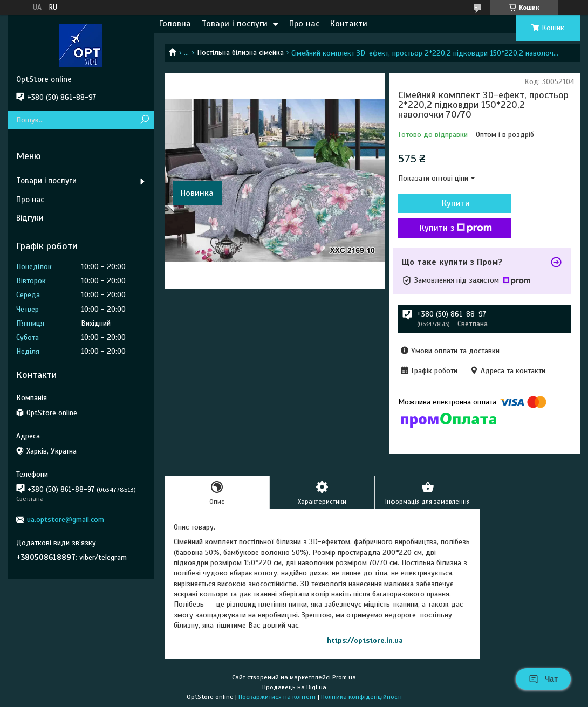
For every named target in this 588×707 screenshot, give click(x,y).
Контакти (349, 24)
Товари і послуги (235, 24)
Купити (456, 203)
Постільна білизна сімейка (240, 53)
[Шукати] (144, 120)
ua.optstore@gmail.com (66, 520)
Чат (543, 679)
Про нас (304, 24)
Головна (175, 24)
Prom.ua (344, 677)
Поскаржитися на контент (277, 697)
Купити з (456, 228)
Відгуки (30, 218)
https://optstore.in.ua (365, 640)
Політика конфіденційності (361, 697)
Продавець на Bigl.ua (294, 687)
